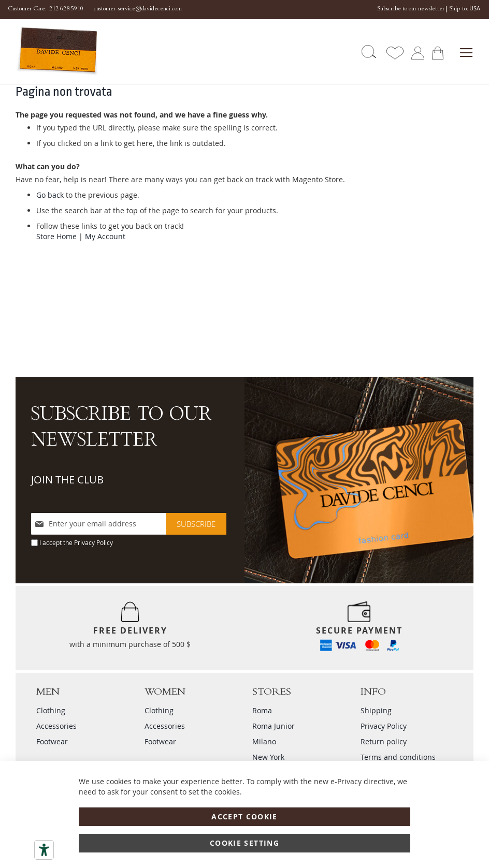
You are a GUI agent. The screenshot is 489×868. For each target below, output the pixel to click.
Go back (50, 195)
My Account (105, 236)
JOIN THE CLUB (67, 480)
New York (268, 757)
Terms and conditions (398, 757)
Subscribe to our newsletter (411, 9)
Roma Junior (274, 726)
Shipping (376, 710)
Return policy (384, 741)
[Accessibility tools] (44, 850)
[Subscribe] (196, 524)
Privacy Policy (94, 542)
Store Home (56, 236)
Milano (264, 741)
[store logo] (54, 52)
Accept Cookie (244, 816)
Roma (262, 710)
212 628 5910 (66, 9)
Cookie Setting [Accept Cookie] (244, 843)
